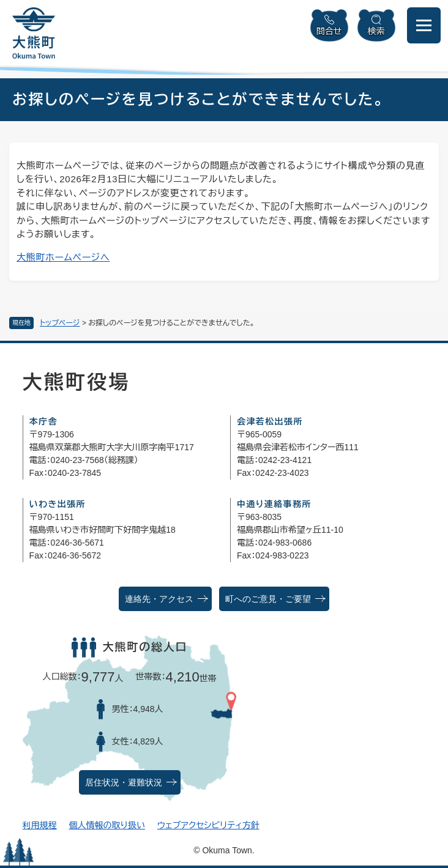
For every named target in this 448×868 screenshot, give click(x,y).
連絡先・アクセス (159, 599)
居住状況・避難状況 (124, 783)
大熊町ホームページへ (63, 257)
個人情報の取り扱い (107, 825)
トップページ (60, 323)
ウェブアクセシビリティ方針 (208, 825)
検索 (376, 31)
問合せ (329, 31)
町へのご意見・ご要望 (268, 599)
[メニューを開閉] (424, 25)
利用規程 (40, 825)
